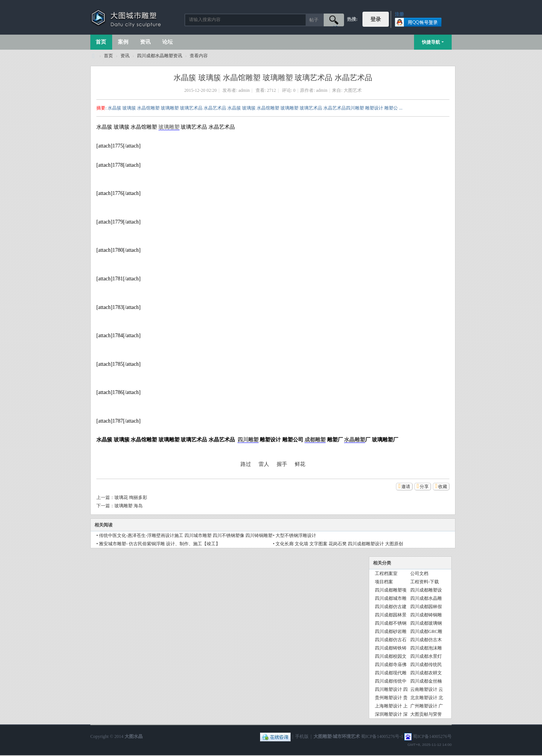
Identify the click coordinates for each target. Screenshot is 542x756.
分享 (424, 487)
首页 (101, 42)
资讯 (145, 42)
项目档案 (384, 582)
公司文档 (419, 573)
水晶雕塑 (355, 440)
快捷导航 (431, 42)
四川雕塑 (248, 440)
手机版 (302, 736)
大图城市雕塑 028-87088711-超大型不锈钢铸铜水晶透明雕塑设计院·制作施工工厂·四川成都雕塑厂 (93, 56)
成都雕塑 (315, 440)
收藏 (443, 487)
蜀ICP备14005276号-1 (382, 736)
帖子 (314, 20)
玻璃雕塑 (169, 127)
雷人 (264, 464)
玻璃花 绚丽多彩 (131, 497)
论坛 (167, 42)
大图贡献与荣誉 (426, 714)
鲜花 (300, 464)
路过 (246, 464)
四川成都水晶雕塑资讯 (160, 56)
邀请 (406, 487)
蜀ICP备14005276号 (432, 736)
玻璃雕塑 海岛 (129, 506)
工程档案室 (386, 573)
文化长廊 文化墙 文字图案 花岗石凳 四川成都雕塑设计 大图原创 (339, 544)
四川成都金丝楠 (426, 681)
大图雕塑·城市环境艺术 (337, 736)
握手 (282, 464)
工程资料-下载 (425, 582)
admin (244, 90)
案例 (123, 42)
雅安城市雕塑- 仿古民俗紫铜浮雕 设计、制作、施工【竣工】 (160, 544)
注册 (399, 14)
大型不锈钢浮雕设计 (296, 535)
